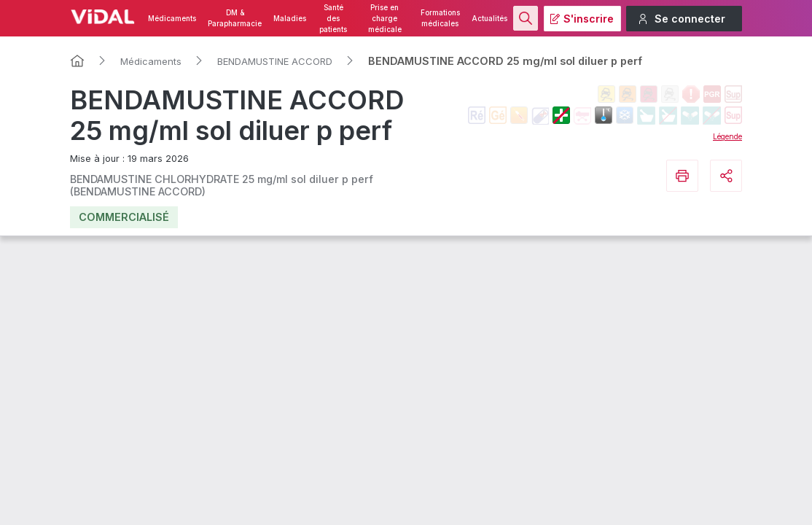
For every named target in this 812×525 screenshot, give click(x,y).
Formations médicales (440, 18)
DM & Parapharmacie (235, 18)
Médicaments (172, 19)
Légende (727, 136)
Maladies (290, 19)
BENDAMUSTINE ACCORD (275, 61)
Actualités (489, 19)
